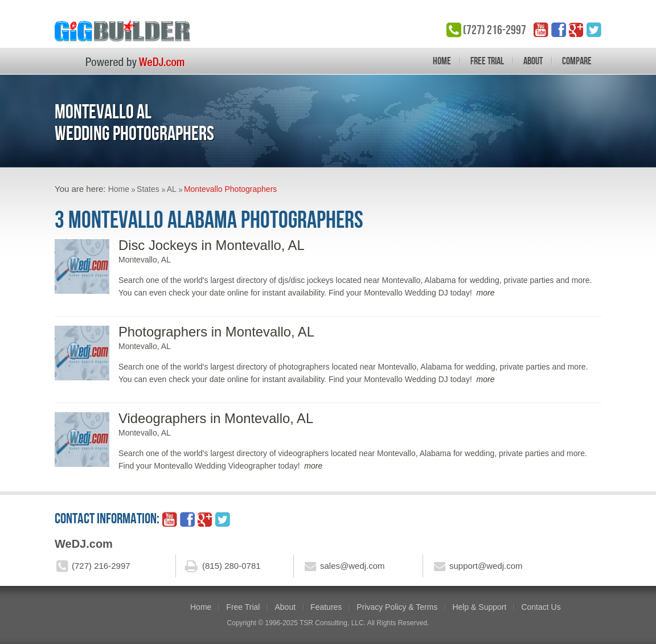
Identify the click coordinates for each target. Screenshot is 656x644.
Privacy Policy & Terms (397, 607)
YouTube (541, 30)
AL (172, 189)
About (533, 61)
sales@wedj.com (352, 566)
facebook (559, 30)
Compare (577, 61)
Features (326, 607)
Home (442, 61)
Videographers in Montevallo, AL (216, 418)
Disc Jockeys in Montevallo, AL (212, 245)
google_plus (576, 30)
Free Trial (487, 61)
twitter (594, 30)
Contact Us (541, 607)
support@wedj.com (486, 566)
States (148, 189)
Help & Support (479, 607)
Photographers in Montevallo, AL (216, 332)
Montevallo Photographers (230, 189)
